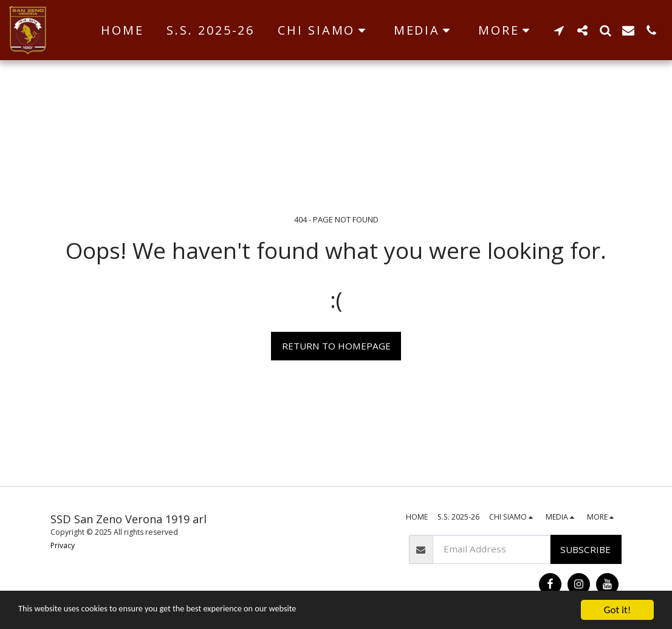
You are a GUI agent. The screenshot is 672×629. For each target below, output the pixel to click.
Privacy (63, 545)
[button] (324, 30)
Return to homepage (336, 346)
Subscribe (585, 549)
